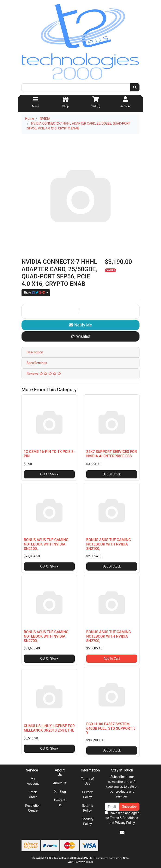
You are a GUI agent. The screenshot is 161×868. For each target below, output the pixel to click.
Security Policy (87, 821)
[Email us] (122, 833)
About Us (60, 783)
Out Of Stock (49, 474)
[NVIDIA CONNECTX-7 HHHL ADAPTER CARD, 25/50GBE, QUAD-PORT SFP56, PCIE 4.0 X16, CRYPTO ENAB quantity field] (80, 311)
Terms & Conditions (124, 818)
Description (35, 352)
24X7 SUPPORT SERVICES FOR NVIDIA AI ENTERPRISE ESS (112, 454)
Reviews (44, 374)
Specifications (37, 363)
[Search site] (135, 87)
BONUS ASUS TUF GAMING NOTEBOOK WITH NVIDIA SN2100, (46, 544)
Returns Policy (87, 808)
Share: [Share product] (35, 293)
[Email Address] (112, 807)
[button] (80, 336)
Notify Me (80, 325)
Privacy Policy (87, 795)
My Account (33, 781)
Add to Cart (112, 658)
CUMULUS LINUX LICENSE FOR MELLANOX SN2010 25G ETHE (49, 728)
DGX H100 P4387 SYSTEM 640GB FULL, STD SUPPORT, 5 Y (111, 728)
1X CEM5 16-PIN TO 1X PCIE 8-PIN (49, 454)
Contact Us (60, 803)
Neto (126, 858)
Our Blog (60, 792)
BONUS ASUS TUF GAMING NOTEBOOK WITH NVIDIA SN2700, (46, 636)
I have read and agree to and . (122, 818)
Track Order (33, 795)
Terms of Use (87, 781)
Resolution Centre (33, 808)
